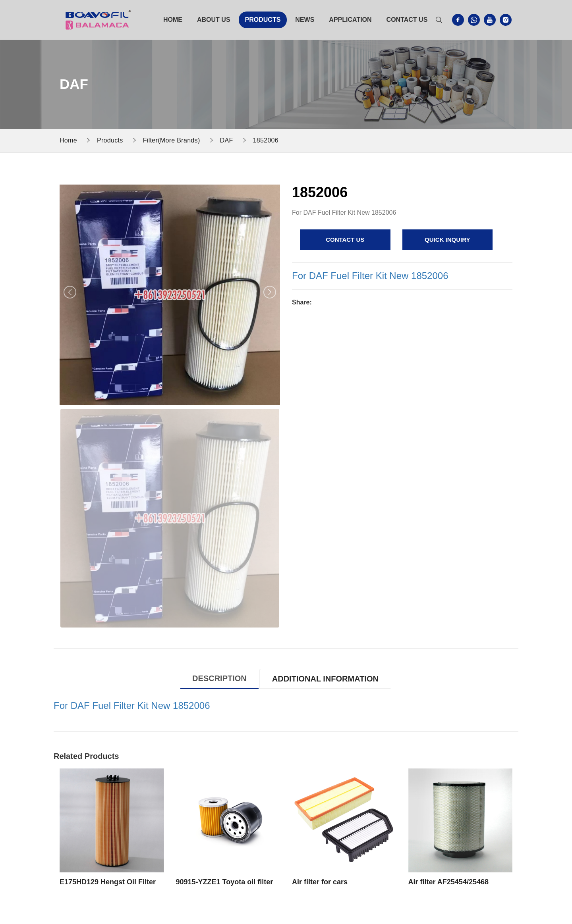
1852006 (266, 140)
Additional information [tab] (325, 679)
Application (350, 20)
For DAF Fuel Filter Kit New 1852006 (370, 276)
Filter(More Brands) (172, 140)
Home (173, 20)
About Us (214, 20)
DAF (227, 140)
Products (263, 20)
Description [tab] (219, 678)
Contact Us (407, 20)
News (305, 20)
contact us (345, 240)
